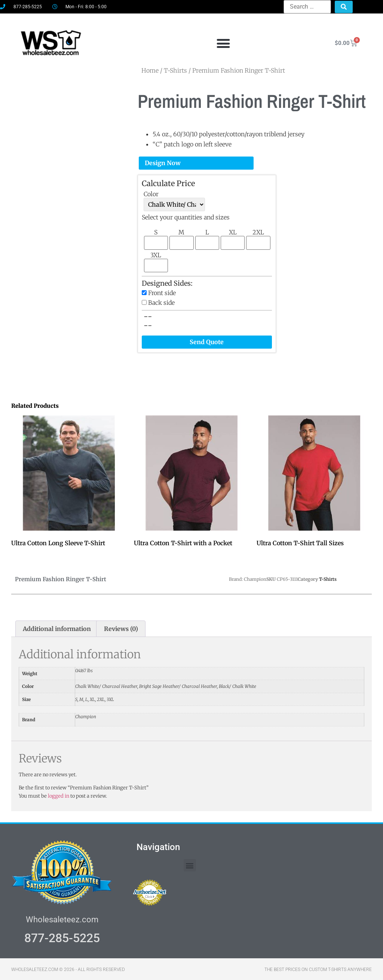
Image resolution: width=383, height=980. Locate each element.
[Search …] (307, 7)
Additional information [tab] (57, 628)
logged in (59, 795)
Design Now (163, 162)
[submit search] (344, 7)
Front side (162, 292)
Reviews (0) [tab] (121, 628)
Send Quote (207, 341)
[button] (223, 43)
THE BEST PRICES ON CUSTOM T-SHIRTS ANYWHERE (318, 969)
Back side (161, 301)
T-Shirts (328, 578)
